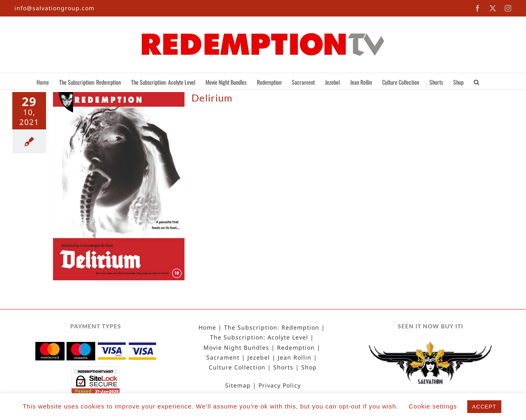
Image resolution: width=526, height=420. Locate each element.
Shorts (283, 367)
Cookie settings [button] (433, 406)
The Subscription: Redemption (272, 328)
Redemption (296, 348)
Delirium (212, 98)
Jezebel (259, 358)
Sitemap (238, 385)
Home (207, 328)
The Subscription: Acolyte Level (259, 337)
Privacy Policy (280, 385)
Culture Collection (237, 367)
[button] (476, 81)
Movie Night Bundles (236, 348)
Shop (309, 367)
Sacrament (223, 358)
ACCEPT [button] (484, 407)
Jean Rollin (295, 358)
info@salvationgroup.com (54, 8)
